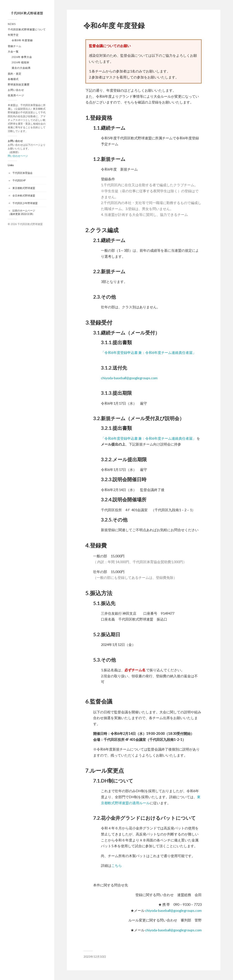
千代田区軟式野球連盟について (27, 29)
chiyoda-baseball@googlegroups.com (129, 378)
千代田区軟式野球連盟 (30, 224)
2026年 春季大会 (22, 57)
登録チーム (15, 46)
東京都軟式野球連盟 (24, 188)
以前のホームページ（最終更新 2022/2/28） (21, 212)
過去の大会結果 (21, 68)
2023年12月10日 (95, 957)
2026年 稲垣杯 (20, 62)
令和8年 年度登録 (22, 40)
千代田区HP (19, 180)
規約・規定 (15, 74)
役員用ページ (16, 95)
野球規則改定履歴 (19, 84)
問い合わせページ (18, 156)
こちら (117, 865)
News (12, 24)
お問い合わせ (16, 90)
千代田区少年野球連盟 (25, 203)
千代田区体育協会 (22, 173)
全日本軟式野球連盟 (24, 196)
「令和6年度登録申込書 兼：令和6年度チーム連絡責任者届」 (148, 353)
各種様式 (13, 79)
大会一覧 (13, 52)
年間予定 (13, 35)
